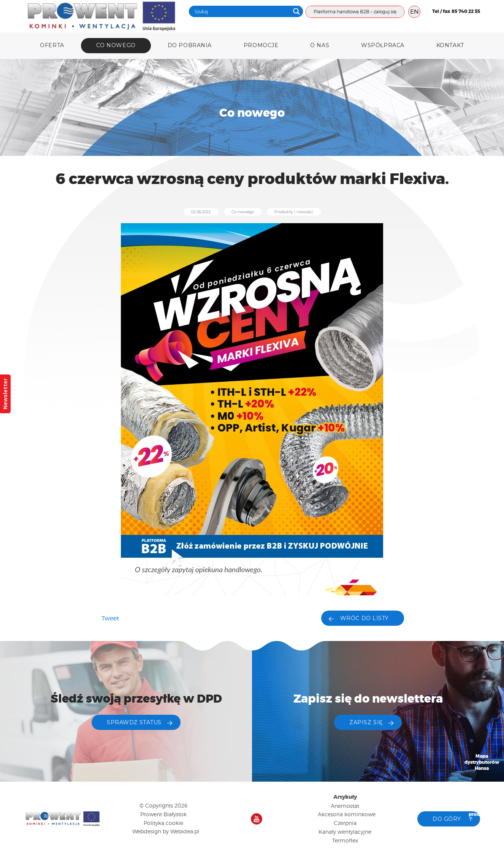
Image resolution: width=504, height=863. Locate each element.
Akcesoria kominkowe (347, 814)
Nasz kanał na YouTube (257, 819)
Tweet (110, 618)
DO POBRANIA (190, 45)
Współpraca (383, 45)
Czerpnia (345, 823)
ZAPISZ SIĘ (366, 722)
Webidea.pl (185, 831)
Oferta (52, 45)
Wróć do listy (365, 618)
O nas (320, 45)
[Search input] (241, 11)
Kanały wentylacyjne (345, 832)
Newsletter (5, 394)
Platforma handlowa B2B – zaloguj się (355, 12)
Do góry (447, 819)
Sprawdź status (134, 722)
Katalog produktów (482, 811)
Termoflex (345, 840)
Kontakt (450, 45)
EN (414, 12)
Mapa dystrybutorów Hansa (482, 762)
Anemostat (345, 806)
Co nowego (116, 45)
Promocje (261, 45)
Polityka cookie (163, 823)
